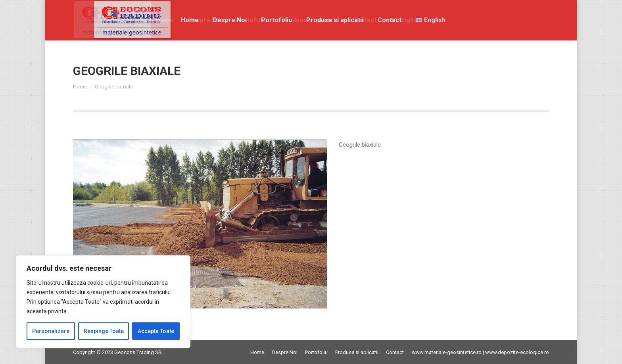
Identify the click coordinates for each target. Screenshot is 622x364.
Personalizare (51, 331)
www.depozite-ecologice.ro (517, 352)
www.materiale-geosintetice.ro (447, 352)
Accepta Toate (156, 331)
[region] (103, 302)
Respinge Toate (104, 331)
